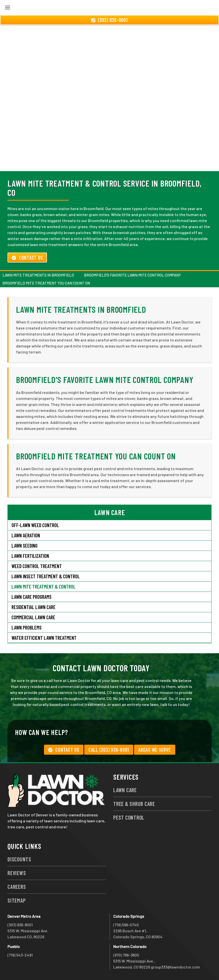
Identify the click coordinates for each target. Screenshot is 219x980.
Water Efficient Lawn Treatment (44, 638)
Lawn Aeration (26, 535)
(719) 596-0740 (126, 925)
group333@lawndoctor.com (175, 967)
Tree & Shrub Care (134, 804)
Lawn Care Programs (31, 597)
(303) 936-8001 (20, 925)
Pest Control (129, 817)
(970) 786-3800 (126, 955)
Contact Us (27, 258)
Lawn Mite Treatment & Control (43, 587)
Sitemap (16, 900)
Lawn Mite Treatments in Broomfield (38, 275)
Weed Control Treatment (37, 566)
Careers (17, 887)
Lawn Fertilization (30, 556)
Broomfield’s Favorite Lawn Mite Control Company (132, 275)
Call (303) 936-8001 (109, 750)
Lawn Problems (26, 628)
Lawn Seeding (24, 546)
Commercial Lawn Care (33, 617)
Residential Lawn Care (33, 607)
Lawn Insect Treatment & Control (46, 576)
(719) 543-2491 (20, 955)
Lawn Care (125, 790)
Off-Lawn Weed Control (35, 525)
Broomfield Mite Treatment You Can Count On (46, 283)
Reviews (17, 873)
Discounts (19, 859)
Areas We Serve (155, 750)
